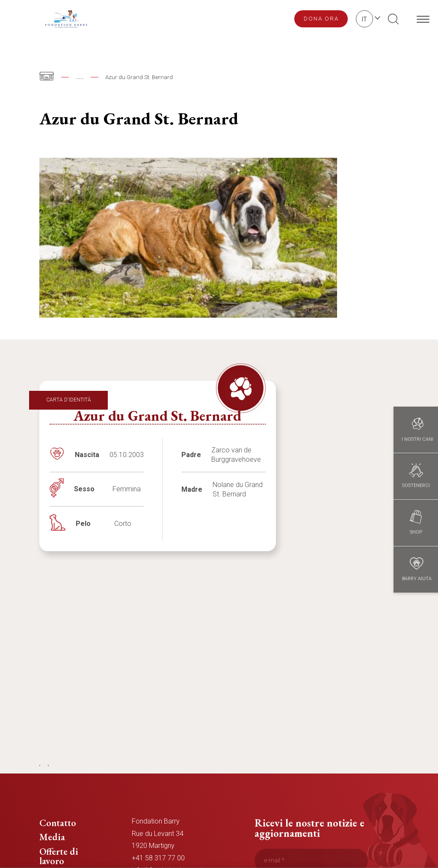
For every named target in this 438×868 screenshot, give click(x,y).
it (364, 19)
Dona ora (321, 18)
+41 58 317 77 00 (158, 858)
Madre (192, 489)
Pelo (83, 524)
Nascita (87, 455)
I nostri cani (91, 77)
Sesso (84, 489)
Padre (191, 455)
